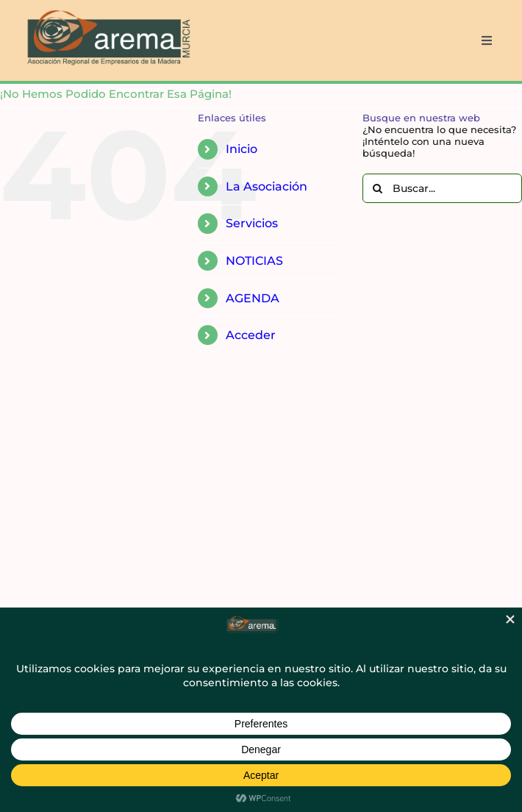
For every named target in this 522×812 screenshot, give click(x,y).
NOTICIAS (254, 261)
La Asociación (267, 186)
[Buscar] (377, 188)
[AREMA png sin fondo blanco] (107, 10)
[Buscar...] (442, 188)
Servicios (252, 223)
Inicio (242, 149)
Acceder (251, 335)
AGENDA (253, 298)
